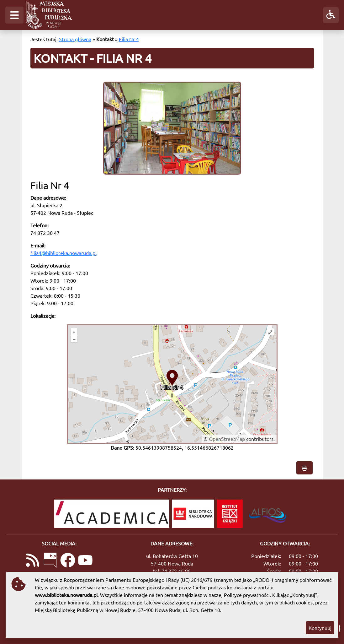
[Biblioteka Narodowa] (193, 514)
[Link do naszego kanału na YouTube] (85, 561)
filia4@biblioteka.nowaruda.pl (64, 253)
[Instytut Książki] (230, 514)
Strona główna (75, 39)
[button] (14, 15)
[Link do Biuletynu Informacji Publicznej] (50, 561)
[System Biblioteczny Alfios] (268, 514)
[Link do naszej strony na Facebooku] (68, 561)
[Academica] (112, 514)
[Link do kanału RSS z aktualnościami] (33, 561)
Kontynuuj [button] (320, 628)
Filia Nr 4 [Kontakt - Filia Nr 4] (129, 39)
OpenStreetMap (227, 439)
